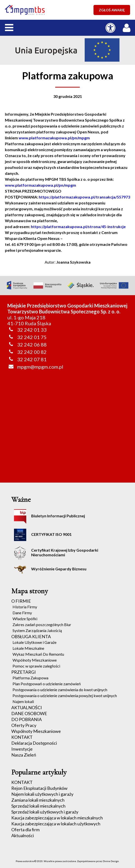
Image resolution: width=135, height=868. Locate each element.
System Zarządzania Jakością (37, 630)
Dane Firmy (22, 613)
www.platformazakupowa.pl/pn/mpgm (54, 138)
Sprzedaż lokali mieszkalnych (38, 806)
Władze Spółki (25, 619)
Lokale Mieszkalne (28, 648)
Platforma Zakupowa (30, 678)
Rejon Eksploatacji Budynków (39, 788)
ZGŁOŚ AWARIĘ (112, 10)
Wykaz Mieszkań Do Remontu (38, 654)
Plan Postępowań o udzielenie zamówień (47, 684)
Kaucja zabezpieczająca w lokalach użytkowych (56, 824)
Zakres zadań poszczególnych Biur (42, 624)
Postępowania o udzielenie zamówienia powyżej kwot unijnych (65, 696)
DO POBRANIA (27, 719)
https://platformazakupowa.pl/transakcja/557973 (84, 197)
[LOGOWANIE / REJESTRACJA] (128, 27)
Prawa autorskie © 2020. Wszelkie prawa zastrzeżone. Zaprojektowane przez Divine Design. (67, 861)
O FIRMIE (21, 601)
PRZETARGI (24, 672)
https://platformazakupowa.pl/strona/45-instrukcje (78, 226)
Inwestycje (22, 749)
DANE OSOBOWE (29, 713)
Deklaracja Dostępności (34, 743)
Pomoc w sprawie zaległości (36, 666)
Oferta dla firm (25, 830)
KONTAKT (22, 737)
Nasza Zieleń (24, 755)
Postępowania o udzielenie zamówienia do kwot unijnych (60, 690)
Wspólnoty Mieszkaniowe (35, 660)
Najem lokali (23, 701)
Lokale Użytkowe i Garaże (34, 642)
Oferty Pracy (24, 725)
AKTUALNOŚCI (27, 707)
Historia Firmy (25, 607)
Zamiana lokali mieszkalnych (38, 800)
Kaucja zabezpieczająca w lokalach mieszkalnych (57, 818)
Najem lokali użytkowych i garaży (42, 794)
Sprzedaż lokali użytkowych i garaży (45, 812)
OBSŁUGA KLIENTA (31, 636)
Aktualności (23, 835)
